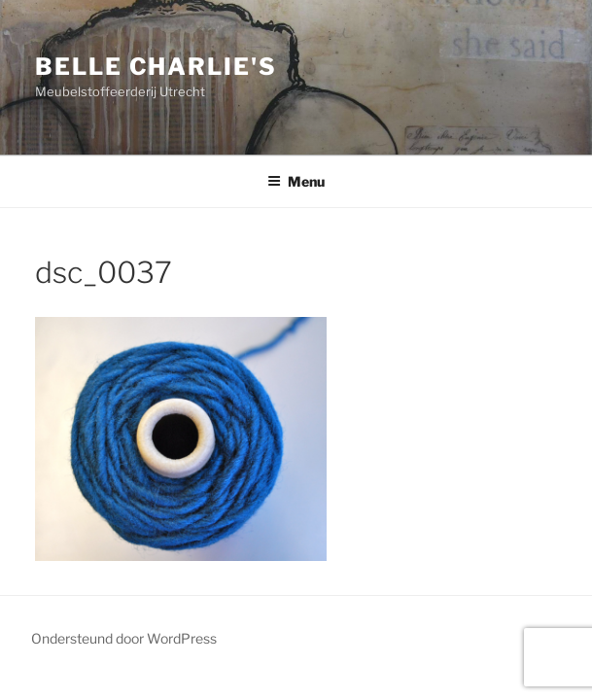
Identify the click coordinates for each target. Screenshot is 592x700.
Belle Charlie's (156, 67)
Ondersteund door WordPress (124, 638)
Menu (296, 181)
